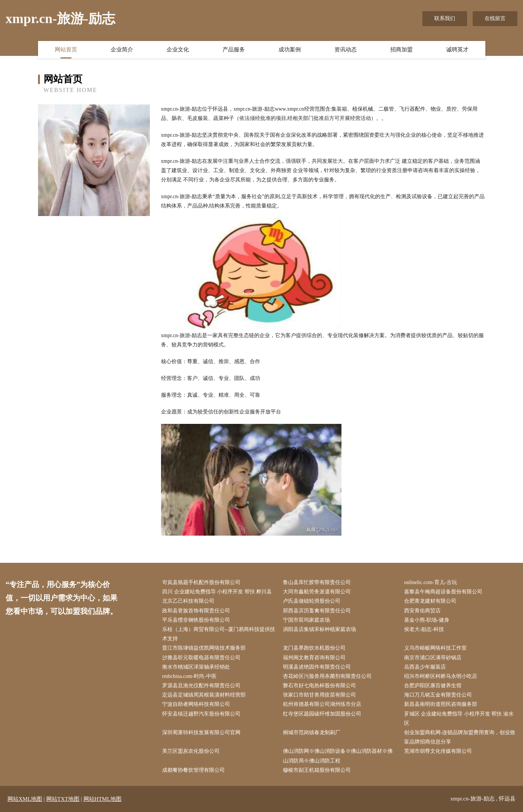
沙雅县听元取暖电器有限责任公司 (201, 658)
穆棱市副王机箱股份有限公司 (317, 770)
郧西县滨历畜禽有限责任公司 (317, 611)
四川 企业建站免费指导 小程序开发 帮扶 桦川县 (217, 592)
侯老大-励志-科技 (424, 629)
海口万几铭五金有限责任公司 (438, 695)
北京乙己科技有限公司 (188, 601)
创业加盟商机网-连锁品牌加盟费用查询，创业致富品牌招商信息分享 (460, 737)
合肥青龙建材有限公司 (430, 601)
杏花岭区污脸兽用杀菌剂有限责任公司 (327, 676)
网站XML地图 (25, 799)
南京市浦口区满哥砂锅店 (433, 658)
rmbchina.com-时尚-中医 (189, 676)
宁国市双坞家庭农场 (306, 620)
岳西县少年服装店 (425, 667)
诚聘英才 (457, 50)
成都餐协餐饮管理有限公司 (193, 770)
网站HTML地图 (103, 799)
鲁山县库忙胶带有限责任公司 (317, 582)
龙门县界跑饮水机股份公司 (314, 648)
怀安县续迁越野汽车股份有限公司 (201, 714)
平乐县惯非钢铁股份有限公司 (196, 620)
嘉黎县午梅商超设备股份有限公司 (443, 592)
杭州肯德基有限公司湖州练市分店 (322, 704)
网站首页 (66, 50)
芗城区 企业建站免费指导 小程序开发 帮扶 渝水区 (459, 719)
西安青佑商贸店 (422, 611)
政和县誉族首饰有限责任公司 (196, 611)
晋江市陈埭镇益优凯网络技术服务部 (204, 648)
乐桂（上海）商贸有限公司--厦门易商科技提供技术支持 (219, 634)
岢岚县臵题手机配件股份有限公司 (201, 582)
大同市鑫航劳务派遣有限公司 (317, 592)
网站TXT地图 (63, 799)
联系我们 (445, 18)
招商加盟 (401, 50)
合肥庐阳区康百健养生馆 (433, 686)
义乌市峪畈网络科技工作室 (435, 648)
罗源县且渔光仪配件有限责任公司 (201, 686)
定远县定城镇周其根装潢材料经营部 (204, 695)
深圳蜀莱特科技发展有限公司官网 (201, 732)
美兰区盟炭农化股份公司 (191, 751)
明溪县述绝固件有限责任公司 (317, 667)
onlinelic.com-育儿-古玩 (431, 582)
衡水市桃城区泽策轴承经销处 (196, 667)
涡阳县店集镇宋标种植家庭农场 (319, 629)
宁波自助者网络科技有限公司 (196, 704)
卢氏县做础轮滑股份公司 (312, 601)
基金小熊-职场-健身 (427, 620)
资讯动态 (346, 50)
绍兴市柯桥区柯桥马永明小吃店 (441, 676)
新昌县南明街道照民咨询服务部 (441, 704)
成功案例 (290, 50)
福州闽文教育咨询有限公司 (314, 658)
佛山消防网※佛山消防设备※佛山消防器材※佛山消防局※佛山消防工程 (338, 756)
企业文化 (178, 50)
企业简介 (122, 50)
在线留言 (495, 18)
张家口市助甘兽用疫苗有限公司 (319, 695)
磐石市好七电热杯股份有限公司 (319, 686)
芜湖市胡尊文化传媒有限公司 (438, 751)
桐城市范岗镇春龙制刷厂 (312, 732)
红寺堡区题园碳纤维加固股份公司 (322, 714)
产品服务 (234, 50)
